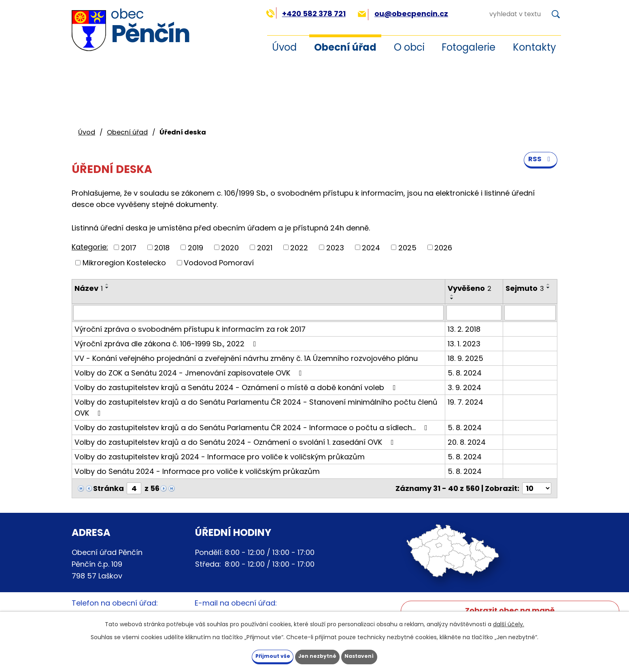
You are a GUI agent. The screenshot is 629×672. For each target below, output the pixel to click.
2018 (162, 247)
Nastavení (374, 655)
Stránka (108, 488)
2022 (299, 247)
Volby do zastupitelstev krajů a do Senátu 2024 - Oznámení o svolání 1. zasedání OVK (236, 442)
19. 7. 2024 (465, 402)
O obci (409, 47)
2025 (407, 247)
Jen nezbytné (318, 655)
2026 (443, 247)
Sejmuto (525, 288)
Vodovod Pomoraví (219, 263)
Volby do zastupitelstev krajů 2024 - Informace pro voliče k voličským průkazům (220, 457)
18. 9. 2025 (465, 358)
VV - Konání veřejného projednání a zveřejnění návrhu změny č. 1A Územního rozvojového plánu (246, 358)
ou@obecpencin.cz (403, 14)
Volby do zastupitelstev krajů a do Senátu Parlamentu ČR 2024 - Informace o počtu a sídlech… (253, 428)
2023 (335, 247)
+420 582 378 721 (306, 14)
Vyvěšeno (470, 288)
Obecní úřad (345, 47)
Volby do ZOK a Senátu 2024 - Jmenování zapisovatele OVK (190, 373)
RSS (540, 167)
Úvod (284, 47)
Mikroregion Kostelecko (124, 263)
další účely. (509, 622)
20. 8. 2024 (467, 442)
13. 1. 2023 (464, 344)
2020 (230, 247)
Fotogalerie (469, 47)
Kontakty (534, 47)
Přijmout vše (258, 655)
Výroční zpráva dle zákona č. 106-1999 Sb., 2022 (167, 344)
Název (89, 288)
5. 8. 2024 (465, 373)
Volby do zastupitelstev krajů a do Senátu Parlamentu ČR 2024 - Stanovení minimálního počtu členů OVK (256, 407)
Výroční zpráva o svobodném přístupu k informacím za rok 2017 (190, 329)
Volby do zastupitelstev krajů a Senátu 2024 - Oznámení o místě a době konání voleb (237, 387)
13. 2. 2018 (464, 329)
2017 (129, 247)
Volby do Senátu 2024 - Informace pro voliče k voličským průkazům (197, 471)
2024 (371, 247)
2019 (195, 247)
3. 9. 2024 (464, 387)
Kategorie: (90, 247)
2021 (265, 247)
